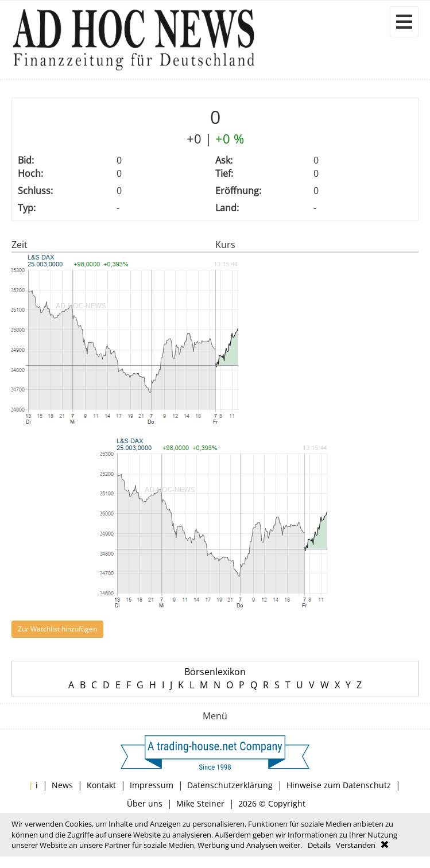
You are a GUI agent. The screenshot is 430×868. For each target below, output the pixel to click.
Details (319, 845)
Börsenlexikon (215, 672)
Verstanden (356, 845)
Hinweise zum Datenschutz (339, 785)
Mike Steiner (200, 803)
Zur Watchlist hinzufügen (57, 629)
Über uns (145, 803)
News (62, 785)
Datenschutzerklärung (230, 785)
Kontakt (101, 785)
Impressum (152, 785)
